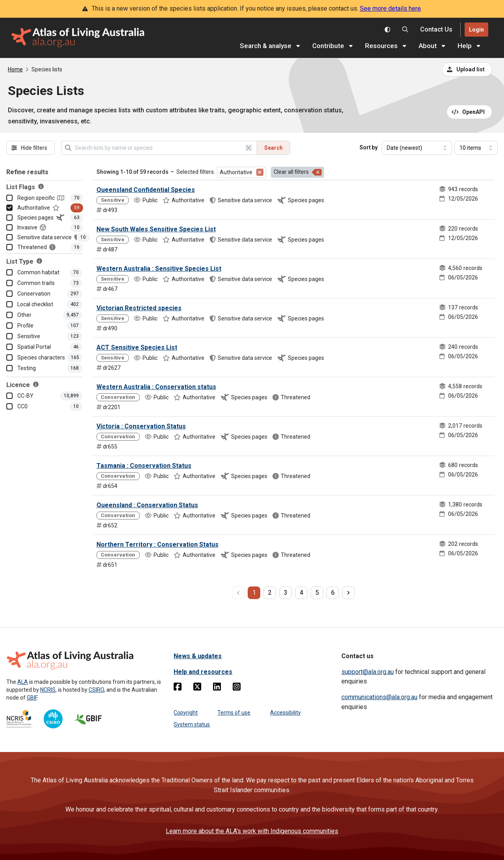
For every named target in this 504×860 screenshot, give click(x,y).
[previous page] (238, 593)
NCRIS (48, 690)
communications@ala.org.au (379, 697)
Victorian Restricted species (139, 308)
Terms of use (234, 713)
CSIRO (96, 690)
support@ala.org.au (368, 672)
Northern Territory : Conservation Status (157, 544)
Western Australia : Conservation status (156, 387)
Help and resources (203, 672)
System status (192, 724)
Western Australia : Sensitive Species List (159, 269)
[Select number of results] (476, 148)
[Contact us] (436, 30)
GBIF (32, 698)
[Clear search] (249, 148)
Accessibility (285, 713)
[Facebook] (178, 688)
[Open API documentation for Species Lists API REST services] (470, 112)
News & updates (198, 656)
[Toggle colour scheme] (387, 30)
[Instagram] (237, 688)
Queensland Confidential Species (146, 190)
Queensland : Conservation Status (147, 505)
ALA (23, 682)
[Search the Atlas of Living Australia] (405, 30)
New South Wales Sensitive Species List (156, 229)
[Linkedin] (217, 688)
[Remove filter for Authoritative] (260, 172)
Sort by (369, 147)
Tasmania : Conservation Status (144, 466)
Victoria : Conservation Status (141, 426)
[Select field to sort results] (417, 148)
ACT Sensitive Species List (137, 347)
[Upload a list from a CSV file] (467, 69)
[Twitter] (197, 688)
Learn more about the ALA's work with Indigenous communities (252, 831)
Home (15, 69)
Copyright (186, 713)
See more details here (390, 8)
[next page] (348, 593)
